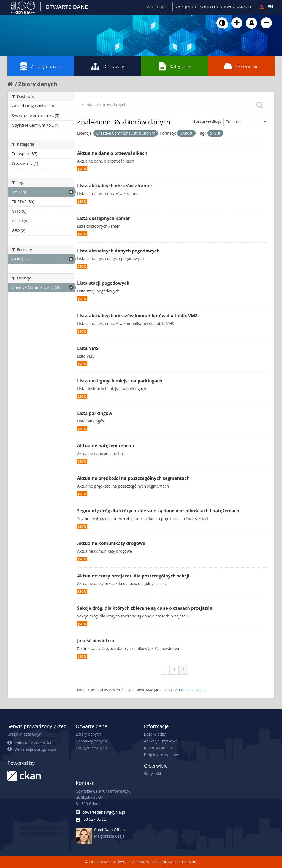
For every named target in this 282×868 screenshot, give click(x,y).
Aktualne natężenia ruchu (106, 446)
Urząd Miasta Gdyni (25, 734)
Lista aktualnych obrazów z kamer (115, 186)
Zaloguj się (158, 7)
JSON (82, 169)
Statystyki (152, 774)
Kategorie (174, 66)
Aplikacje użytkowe (161, 741)
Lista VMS (88, 348)
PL (262, 7)
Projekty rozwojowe (161, 755)
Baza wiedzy (155, 734)
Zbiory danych (41, 66)
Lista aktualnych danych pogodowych (118, 251)
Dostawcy (108, 66)
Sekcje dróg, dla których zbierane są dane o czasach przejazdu (145, 608)
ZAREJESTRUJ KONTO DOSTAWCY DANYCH (213, 7)
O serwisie (241, 66)
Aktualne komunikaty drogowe (111, 543)
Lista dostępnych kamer (104, 218)
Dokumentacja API (192, 690)
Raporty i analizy (158, 748)
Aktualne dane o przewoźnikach (112, 153)
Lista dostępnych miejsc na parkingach (120, 381)
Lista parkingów (95, 413)
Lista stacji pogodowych (103, 283)
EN (270, 7)
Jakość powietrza (96, 641)
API (162, 690)
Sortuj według (207, 121)
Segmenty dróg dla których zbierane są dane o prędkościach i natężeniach (158, 511)
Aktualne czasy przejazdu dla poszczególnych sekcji (133, 576)
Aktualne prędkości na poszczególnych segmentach (133, 478)
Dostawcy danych (91, 741)
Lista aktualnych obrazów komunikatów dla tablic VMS (137, 316)
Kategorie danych (91, 748)
